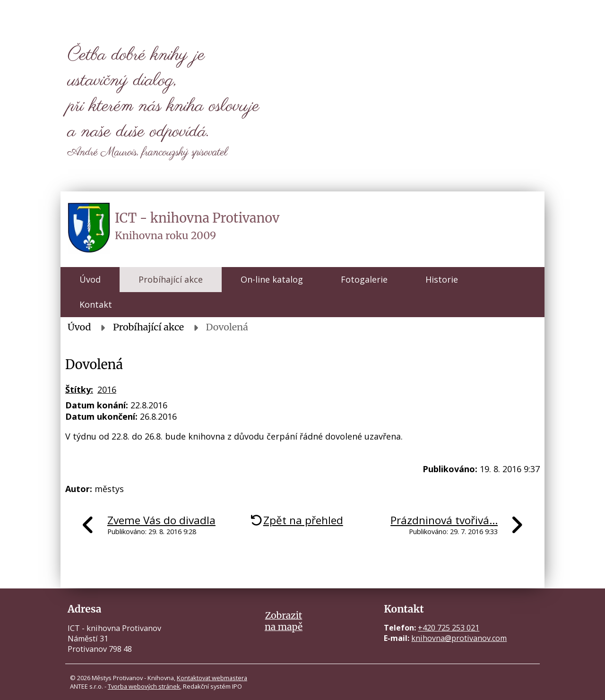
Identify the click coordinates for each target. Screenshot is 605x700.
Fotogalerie (364, 279)
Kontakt (96, 304)
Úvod (90, 279)
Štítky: (79, 389)
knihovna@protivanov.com (459, 638)
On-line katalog (272, 279)
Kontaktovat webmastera (212, 678)
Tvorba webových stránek (144, 686)
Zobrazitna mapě (284, 621)
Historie (442, 279)
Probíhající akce (171, 279)
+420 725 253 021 (449, 628)
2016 (107, 389)
